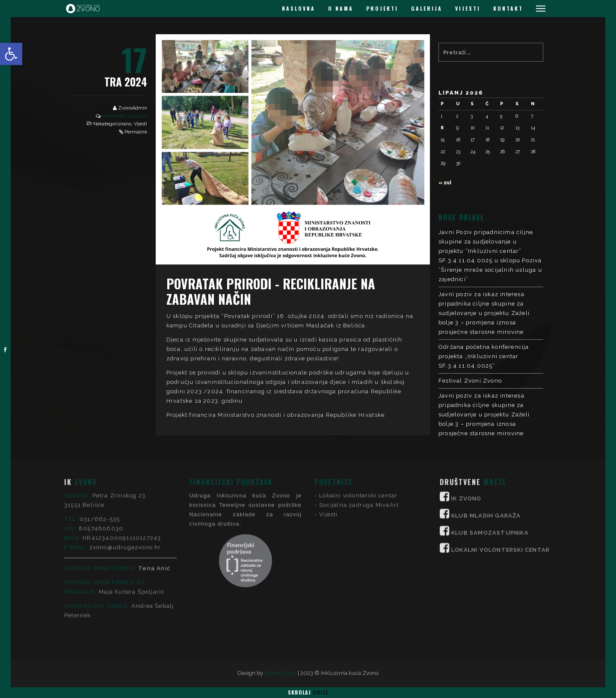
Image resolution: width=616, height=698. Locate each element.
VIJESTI (468, 8)
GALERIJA (427, 8)
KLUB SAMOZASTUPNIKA (490, 483)
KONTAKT (508, 8)
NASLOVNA (299, 8)
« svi (445, 183)
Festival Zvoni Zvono (470, 381)
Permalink (136, 132)
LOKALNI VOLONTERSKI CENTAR (500, 500)
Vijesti (141, 124)
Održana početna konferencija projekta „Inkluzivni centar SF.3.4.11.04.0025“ (484, 356)
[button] (11, 54)
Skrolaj (308, 692)
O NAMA (341, 8)
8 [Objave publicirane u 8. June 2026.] (442, 128)
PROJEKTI (382, 8)
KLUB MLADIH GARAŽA (486, 465)
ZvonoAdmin (133, 108)
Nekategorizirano (112, 124)
